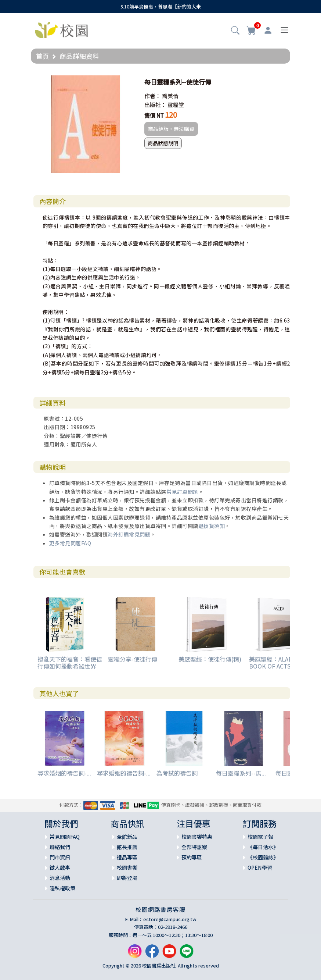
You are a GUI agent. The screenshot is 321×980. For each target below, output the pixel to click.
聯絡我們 (60, 847)
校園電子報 (260, 837)
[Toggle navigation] (284, 30)
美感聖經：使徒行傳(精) (210, 659)
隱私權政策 (62, 888)
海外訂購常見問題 (129, 534)
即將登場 (127, 878)
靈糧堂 (176, 105)
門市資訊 (60, 857)
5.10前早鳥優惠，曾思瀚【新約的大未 (161, 6)
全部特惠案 (194, 847)
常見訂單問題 (182, 492)
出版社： (155, 105)
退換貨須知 (212, 526)
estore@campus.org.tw (170, 919)
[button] (235, 31)
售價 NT (154, 115)
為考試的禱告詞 (177, 773)
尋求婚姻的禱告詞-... (64, 773)
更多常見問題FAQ (70, 543)
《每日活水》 (263, 847)
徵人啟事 (60, 867)
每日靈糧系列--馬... (241, 773)
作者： (153, 96)
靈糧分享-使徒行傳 (133, 659)
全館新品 (127, 837)
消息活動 (60, 878)
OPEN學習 (260, 867)
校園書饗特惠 (197, 837)
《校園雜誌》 (263, 857)
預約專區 (192, 857)
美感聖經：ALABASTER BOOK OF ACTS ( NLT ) (280, 662)
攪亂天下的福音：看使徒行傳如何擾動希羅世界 (70, 662)
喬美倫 (170, 96)
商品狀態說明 (163, 143)
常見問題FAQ (65, 837)
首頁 (43, 56)
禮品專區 (127, 857)
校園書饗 (127, 867)
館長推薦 (127, 847)
